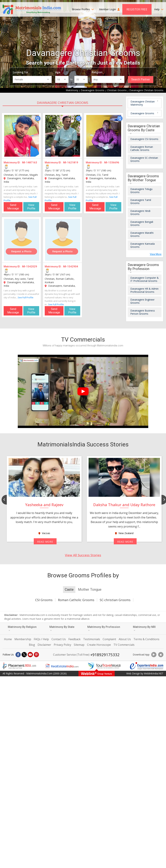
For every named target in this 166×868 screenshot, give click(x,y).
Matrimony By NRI (144, 628)
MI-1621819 (71, 163)
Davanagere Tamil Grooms (141, 202)
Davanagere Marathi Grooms (142, 234)
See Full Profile (26, 297)
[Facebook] (18, 655)
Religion (97, 72)
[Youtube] (30, 655)
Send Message (13, 207)
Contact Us (59, 639)
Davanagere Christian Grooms (63, 103)
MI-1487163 (30, 163)
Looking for (20, 72)
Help (159, 9)
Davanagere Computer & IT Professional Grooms (145, 279)
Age (58, 72)
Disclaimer (44, 645)
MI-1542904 (71, 267)
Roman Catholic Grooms (76, 600)
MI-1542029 (30, 267)
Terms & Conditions (146, 639)
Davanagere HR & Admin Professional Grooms (144, 290)
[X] (24, 655)
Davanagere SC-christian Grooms (144, 159)
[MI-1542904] (63, 240)
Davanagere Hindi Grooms (140, 212)
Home (8, 639)
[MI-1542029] (22, 240)
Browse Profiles (83, 9)
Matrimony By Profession (104, 628)
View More (156, 254)
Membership (23, 639)
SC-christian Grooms (115, 600)
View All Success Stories (83, 555)
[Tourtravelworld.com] (104, 666)
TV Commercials (124, 645)
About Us (125, 639)
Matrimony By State (62, 628)
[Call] (38, 118)
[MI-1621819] (63, 136)
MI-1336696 (112, 163)
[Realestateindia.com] (62, 666)
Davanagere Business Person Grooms (143, 312)
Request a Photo (21, 251)
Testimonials (92, 639)
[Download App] (154, 655)
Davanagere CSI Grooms (144, 139)
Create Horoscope (99, 645)
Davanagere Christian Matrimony (143, 103)
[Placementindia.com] (19, 666)
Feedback (74, 639)
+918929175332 (105, 655)
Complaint (109, 639)
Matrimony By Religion (22, 628)
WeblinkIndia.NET (154, 673)
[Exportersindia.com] (147, 666)
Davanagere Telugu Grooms (141, 191)
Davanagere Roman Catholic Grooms (142, 148)
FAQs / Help (41, 639)
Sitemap (79, 645)
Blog (32, 645)
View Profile (31, 207)
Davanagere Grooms (142, 113)
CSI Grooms (44, 600)
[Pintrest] (36, 655)
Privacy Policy (62, 645)
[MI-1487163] (22, 136)
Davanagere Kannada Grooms (143, 245)
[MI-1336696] (104, 136)
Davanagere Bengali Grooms (142, 223)
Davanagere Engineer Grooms (142, 301)
